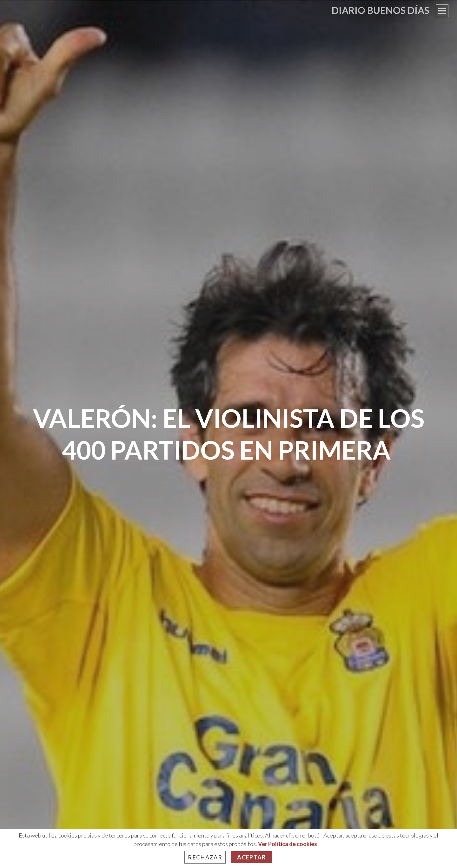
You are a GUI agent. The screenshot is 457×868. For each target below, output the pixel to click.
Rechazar (205, 857)
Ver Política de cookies (288, 844)
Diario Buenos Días (381, 10)
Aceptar (251, 857)
